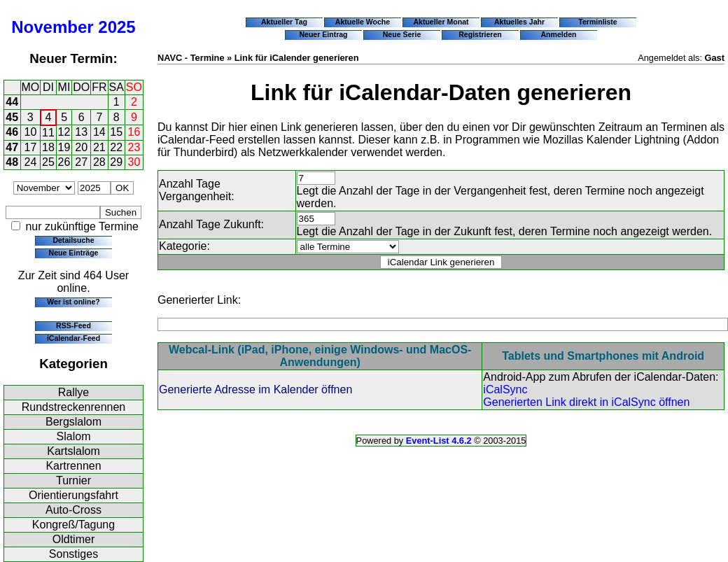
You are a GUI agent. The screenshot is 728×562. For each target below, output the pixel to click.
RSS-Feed (73, 325)
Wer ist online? (73, 302)
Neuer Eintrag (323, 34)
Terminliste (597, 22)
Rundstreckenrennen (74, 407)
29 (116, 162)
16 (134, 132)
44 (12, 102)
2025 (117, 27)
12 (64, 132)
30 (134, 162)
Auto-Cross (73, 510)
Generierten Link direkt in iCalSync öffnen (586, 402)
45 (12, 117)
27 (81, 162)
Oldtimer (73, 539)
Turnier (73, 480)
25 (48, 162)
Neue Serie (402, 34)
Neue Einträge (74, 253)
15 (116, 132)
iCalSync (505, 389)
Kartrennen (73, 466)
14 (99, 132)
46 (12, 132)
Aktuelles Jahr (519, 22)
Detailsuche (73, 240)
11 (48, 133)
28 (99, 162)
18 (48, 147)
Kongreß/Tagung (73, 525)
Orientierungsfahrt (73, 495)
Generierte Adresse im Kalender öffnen (255, 389)
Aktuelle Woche (363, 22)
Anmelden (559, 34)
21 (99, 147)
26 (64, 162)
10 (31, 132)
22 (116, 147)
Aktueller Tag (284, 22)
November (52, 27)
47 (12, 147)
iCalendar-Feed (73, 338)
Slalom (74, 436)
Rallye (73, 392)
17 (31, 147)
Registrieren (480, 34)
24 (31, 162)
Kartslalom (73, 451)
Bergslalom (73, 422)
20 (81, 147)
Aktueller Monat (441, 22)
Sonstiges (73, 554)
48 (12, 162)
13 (81, 132)
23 (134, 147)
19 (64, 147)
